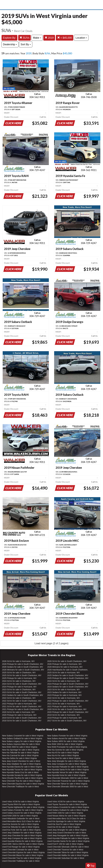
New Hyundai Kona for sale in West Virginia (66, 775)
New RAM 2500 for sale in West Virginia (20, 747)
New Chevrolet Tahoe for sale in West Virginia (67, 784)
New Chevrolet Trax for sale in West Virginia (21, 781)
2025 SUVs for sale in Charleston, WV (19, 673)
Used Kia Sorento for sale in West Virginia (20, 824)
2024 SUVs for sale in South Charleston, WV (22, 684)
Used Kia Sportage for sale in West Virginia (66, 821)
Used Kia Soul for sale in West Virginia (64, 824)
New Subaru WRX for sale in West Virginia (66, 741)
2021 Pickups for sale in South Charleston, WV (23, 709)
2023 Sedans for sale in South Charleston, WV (23, 695)
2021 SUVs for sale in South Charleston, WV (22, 706)
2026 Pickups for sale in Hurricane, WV (64, 664)
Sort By (26, 44)
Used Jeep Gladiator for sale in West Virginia (22, 833)
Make (37, 38)
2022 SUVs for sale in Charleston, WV (19, 698)
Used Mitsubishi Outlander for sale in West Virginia (21, 819)
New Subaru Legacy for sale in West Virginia (22, 741)
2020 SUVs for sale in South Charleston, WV (67, 709)
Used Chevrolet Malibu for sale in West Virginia (68, 855)
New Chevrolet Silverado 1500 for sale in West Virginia (68, 778)
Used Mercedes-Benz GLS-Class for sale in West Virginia (66, 819)
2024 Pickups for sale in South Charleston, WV (68, 684)
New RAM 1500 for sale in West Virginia (65, 744)
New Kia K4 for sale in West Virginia (63, 755)
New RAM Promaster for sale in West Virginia (67, 747)
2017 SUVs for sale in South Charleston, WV (67, 721)
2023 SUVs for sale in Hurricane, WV (63, 690)
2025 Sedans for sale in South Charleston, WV (68, 675)
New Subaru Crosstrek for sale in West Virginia (23, 736)
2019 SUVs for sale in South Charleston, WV (22, 718)
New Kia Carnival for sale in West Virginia (20, 755)
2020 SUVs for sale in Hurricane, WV (18, 712)
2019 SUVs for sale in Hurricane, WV (63, 715)
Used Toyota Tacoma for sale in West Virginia (67, 804)
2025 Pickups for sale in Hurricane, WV (19, 678)
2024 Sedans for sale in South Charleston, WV (68, 687)
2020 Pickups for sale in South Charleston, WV (68, 712)
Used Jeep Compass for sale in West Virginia (22, 838)
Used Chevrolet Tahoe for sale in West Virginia (68, 852)
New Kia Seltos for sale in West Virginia (19, 758)
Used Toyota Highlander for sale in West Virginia (23, 807)
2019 (49, 38)
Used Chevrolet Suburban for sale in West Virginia (66, 858)
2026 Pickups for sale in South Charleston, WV (23, 664)
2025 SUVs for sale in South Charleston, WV (22, 675)
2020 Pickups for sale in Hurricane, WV (19, 715)
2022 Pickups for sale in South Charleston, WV (68, 701)
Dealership (10, 44)
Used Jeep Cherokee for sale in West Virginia (22, 835)
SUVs (24, 38)
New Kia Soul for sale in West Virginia (64, 758)
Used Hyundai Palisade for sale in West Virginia (68, 838)
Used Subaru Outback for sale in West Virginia (68, 810)
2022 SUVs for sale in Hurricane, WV (63, 698)
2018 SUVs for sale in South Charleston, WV (22, 721)
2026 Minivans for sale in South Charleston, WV (23, 670)
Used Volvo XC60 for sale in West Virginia (66, 802)
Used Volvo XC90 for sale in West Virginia (20, 802)
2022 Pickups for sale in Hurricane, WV (19, 704)
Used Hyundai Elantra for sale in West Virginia (22, 841)
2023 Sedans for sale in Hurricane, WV (64, 692)
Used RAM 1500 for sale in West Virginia (65, 813)
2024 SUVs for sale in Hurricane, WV (63, 681)
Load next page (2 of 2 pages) (51, 643)
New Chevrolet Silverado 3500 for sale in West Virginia (68, 787)
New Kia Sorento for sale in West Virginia (65, 750)
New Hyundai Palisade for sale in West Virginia (68, 767)
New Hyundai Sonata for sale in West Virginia (22, 775)
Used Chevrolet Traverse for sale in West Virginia (65, 850)
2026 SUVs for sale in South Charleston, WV (67, 661)
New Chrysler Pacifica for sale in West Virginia (22, 778)
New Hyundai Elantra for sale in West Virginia (22, 767)
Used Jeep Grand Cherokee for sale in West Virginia (67, 833)
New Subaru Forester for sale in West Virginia (67, 736)
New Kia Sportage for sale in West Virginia (21, 750)
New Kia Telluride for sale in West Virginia (20, 753)
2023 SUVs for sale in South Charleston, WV (22, 692)
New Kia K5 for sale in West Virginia (63, 753)
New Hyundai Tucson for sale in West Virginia (22, 770)
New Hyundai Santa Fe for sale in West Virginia (68, 770)
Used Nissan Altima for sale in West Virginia (66, 816)
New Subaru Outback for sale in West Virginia (22, 738)
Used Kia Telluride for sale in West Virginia (21, 827)
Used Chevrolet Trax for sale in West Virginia (22, 858)
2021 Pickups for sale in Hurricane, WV (64, 706)
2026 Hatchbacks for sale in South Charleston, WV (68, 670)
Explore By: (9, 38)
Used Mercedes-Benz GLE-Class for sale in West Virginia (21, 821)
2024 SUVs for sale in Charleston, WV (19, 681)
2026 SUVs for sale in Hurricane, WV (18, 661)
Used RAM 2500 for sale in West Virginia (20, 816)
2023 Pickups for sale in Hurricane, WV (64, 695)
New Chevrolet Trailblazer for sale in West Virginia (20, 787)
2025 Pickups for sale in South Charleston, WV (68, 678)
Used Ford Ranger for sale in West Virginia (21, 847)
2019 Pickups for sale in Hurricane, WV (64, 718)
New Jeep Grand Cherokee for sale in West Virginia (21, 761)
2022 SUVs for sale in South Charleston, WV (22, 701)
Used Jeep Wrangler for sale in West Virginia (67, 830)
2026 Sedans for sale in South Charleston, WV (23, 667)
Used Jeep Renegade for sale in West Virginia (67, 835)
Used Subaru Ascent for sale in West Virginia (22, 813)
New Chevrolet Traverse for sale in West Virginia (69, 781)
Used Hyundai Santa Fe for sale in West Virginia (68, 841)
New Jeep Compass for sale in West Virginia (67, 764)
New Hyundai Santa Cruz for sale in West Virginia (20, 773)
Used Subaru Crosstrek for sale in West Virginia (68, 807)
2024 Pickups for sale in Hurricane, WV (19, 687)
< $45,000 (65, 38)
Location (81, 38)
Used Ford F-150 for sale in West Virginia (65, 844)
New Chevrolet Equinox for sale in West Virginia (23, 784)
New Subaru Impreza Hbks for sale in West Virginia (21, 744)
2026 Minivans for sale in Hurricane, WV (65, 667)
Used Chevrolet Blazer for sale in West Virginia (23, 855)
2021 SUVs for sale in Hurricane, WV (63, 704)
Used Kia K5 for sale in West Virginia (63, 827)
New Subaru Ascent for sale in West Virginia (67, 738)
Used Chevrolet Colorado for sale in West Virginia (20, 850)
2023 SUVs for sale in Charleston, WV (19, 690)
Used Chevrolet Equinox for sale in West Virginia (23, 852)
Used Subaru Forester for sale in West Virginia (22, 810)
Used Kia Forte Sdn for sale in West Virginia (21, 830)
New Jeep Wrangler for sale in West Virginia (67, 761)
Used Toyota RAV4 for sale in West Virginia (21, 804)
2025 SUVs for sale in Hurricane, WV (63, 673)
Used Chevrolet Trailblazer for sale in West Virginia (21, 861)
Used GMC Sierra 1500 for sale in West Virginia (23, 844)
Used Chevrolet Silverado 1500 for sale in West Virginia (68, 847)
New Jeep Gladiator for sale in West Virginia (21, 764)
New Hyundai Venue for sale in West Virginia (67, 772)
